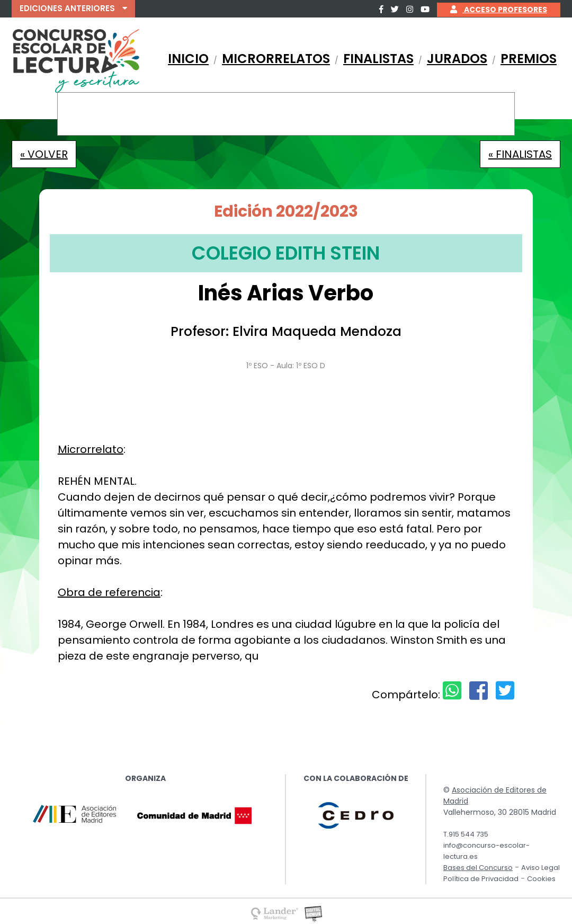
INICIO (188, 59)
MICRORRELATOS (276, 59)
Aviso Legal (540, 868)
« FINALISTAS (520, 154)
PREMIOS (529, 59)
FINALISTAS (378, 59)
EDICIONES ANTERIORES (73, 8)
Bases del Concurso (478, 868)
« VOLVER (44, 154)
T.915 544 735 (466, 834)
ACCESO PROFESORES (499, 10)
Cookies (541, 879)
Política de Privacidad (481, 879)
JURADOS (457, 59)
